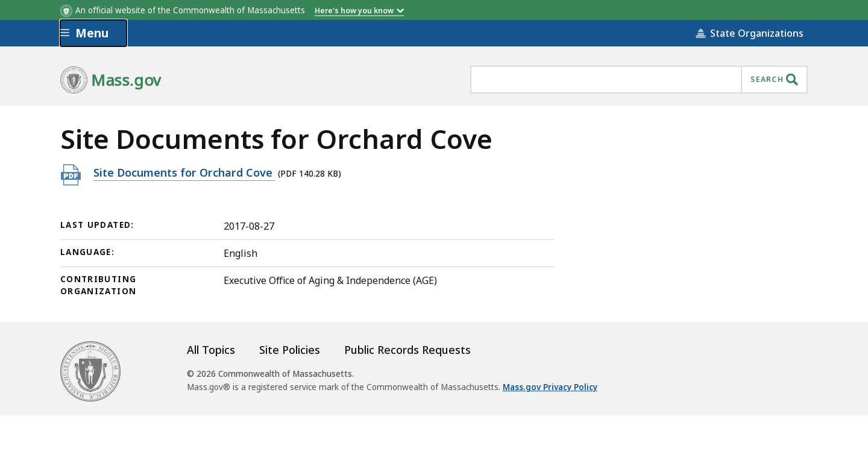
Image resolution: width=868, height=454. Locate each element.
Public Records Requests (407, 350)
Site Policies (290, 350)
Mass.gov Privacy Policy (550, 387)
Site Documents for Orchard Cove (184, 172)
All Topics (211, 350)
